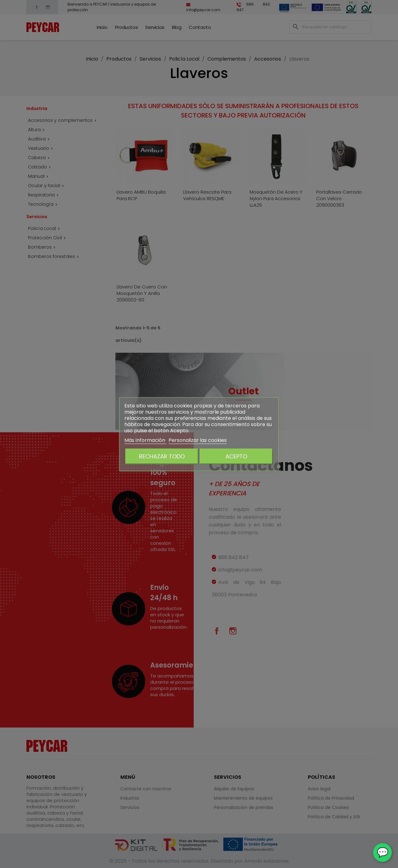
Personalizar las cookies (198, 440)
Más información (145, 440)
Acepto (236, 456)
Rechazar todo (162, 456)
